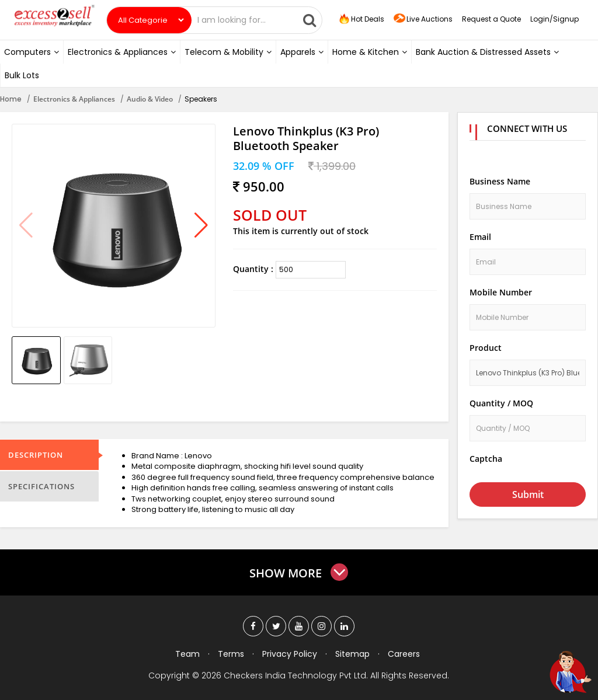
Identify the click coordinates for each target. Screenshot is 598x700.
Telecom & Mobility (228, 52)
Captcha (486, 459)
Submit (528, 494)
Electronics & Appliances (122, 52)
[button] (201, 226)
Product (486, 348)
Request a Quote (491, 19)
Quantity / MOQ (501, 403)
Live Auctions (423, 20)
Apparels (302, 52)
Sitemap (352, 654)
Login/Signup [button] (554, 19)
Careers (404, 654)
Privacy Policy (290, 654)
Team (187, 654)
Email (480, 237)
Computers (32, 52)
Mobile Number (501, 292)
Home (11, 99)
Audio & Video (150, 99)
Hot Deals (361, 19)
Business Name (500, 181)
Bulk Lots (22, 75)
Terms (231, 654)
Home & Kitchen (370, 52)
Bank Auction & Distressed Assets (487, 52)
